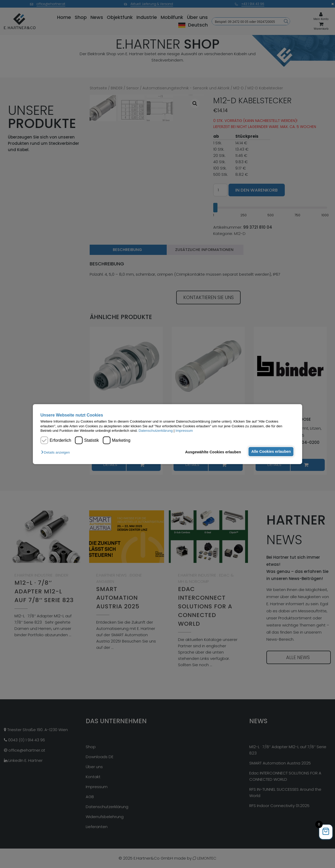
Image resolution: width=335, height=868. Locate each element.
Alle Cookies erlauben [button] (271, 451)
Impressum (184, 431)
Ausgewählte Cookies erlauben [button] (212, 452)
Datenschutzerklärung (156, 431)
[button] (57, 452)
